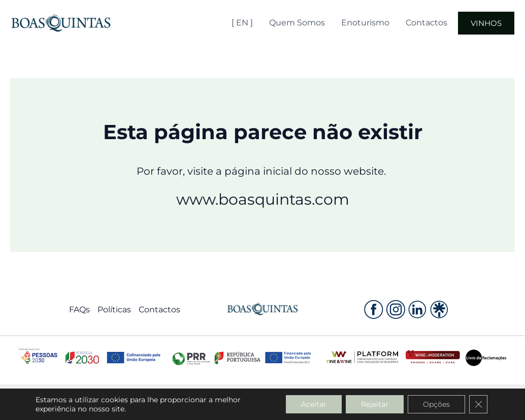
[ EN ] (242, 23)
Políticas (114, 310)
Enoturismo (365, 23)
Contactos (426, 23)
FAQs (79, 310)
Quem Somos (297, 23)
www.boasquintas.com (263, 199)
